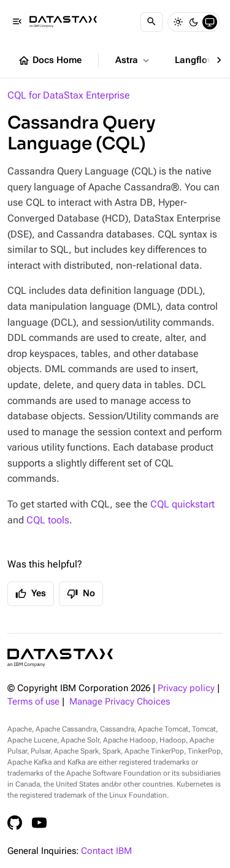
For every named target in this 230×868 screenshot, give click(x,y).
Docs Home (50, 61)
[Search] (151, 22)
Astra (133, 61)
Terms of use (33, 702)
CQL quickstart (182, 504)
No (81, 594)
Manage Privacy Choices (120, 702)
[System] (210, 22)
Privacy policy (186, 688)
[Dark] (194, 22)
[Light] (178, 22)
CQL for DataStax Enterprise (69, 95)
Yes (31, 594)
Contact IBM (106, 851)
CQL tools (48, 520)
